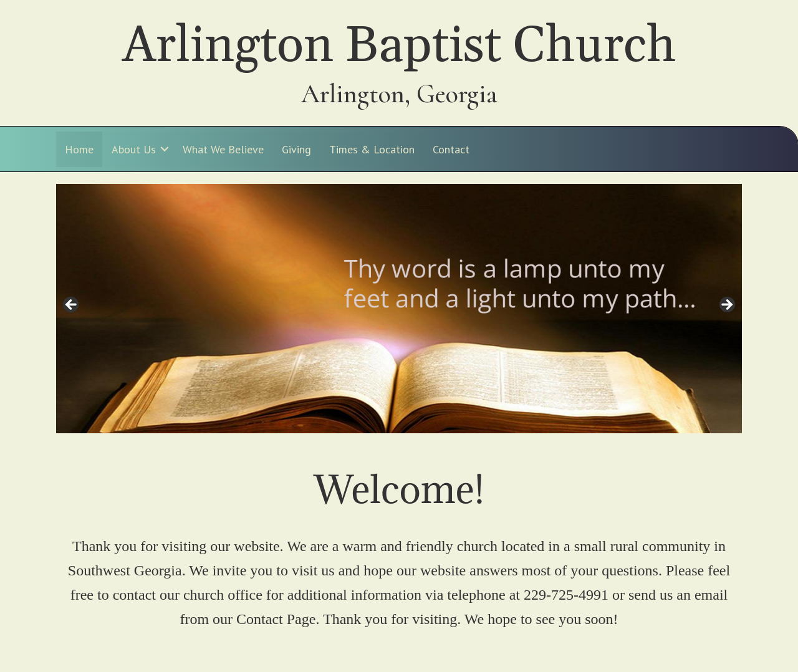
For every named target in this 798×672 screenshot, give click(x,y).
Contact (451, 149)
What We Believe (223, 149)
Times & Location (372, 149)
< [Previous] (72, 305)
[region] (399, 309)
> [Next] (726, 305)
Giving (296, 149)
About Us (134, 149)
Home (79, 149)
